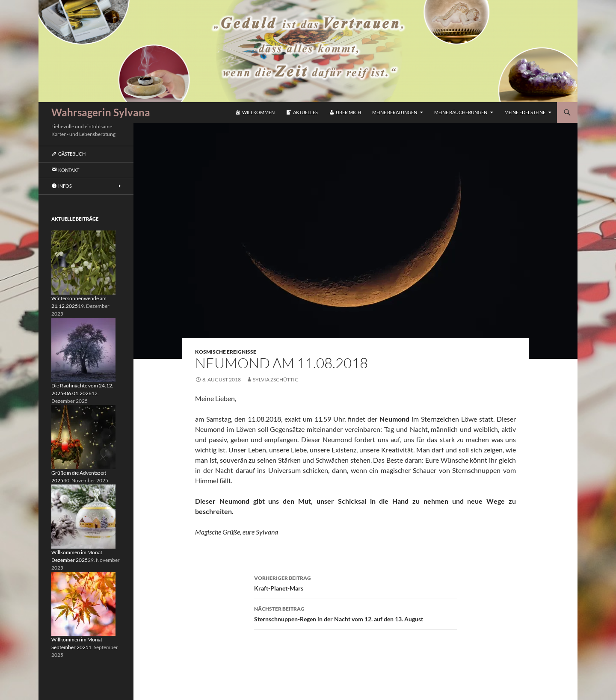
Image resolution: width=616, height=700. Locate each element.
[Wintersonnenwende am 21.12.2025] (83, 262)
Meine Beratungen (395, 112)
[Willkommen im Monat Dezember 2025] (83, 516)
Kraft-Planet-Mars (355, 582)
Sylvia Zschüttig (276, 380)
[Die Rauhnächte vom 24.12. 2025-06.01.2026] (83, 349)
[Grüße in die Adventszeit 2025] (83, 436)
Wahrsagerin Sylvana (101, 112)
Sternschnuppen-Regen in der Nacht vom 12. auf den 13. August (355, 613)
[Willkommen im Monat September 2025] (83, 603)
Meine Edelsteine (525, 112)
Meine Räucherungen (461, 112)
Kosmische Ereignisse (226, 352)
